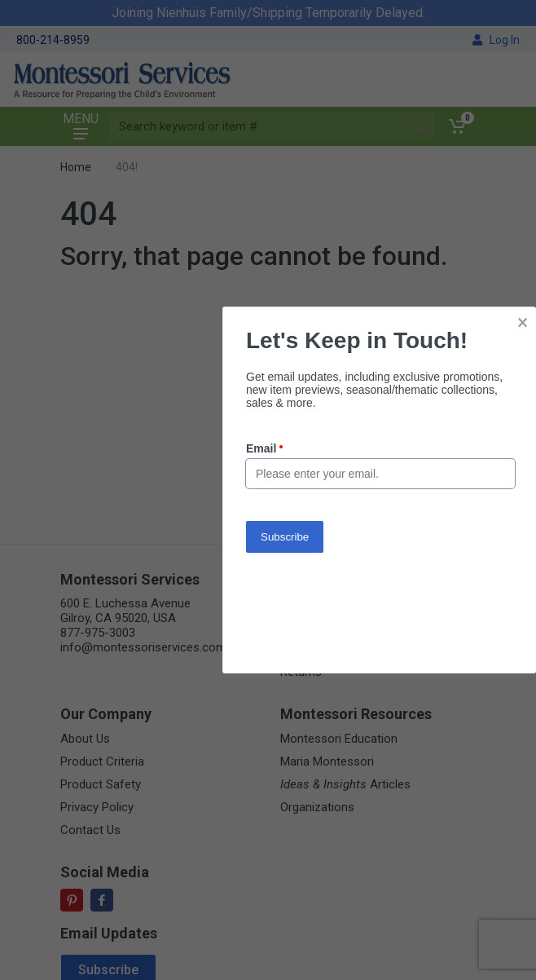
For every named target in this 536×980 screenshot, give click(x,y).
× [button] (523, 322)
